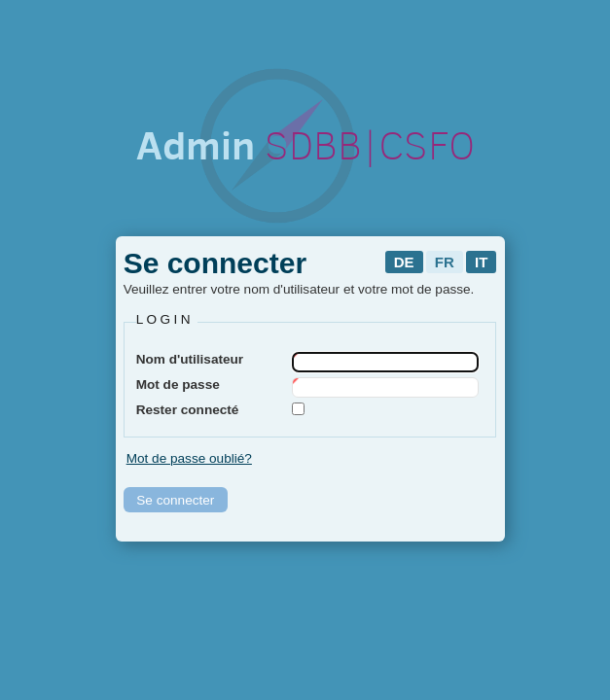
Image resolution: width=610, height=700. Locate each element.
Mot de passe (178, 385)
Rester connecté (188, 410)
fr (445, 262)
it (481, 262)
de (404, 262)
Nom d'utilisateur (190, 359)
